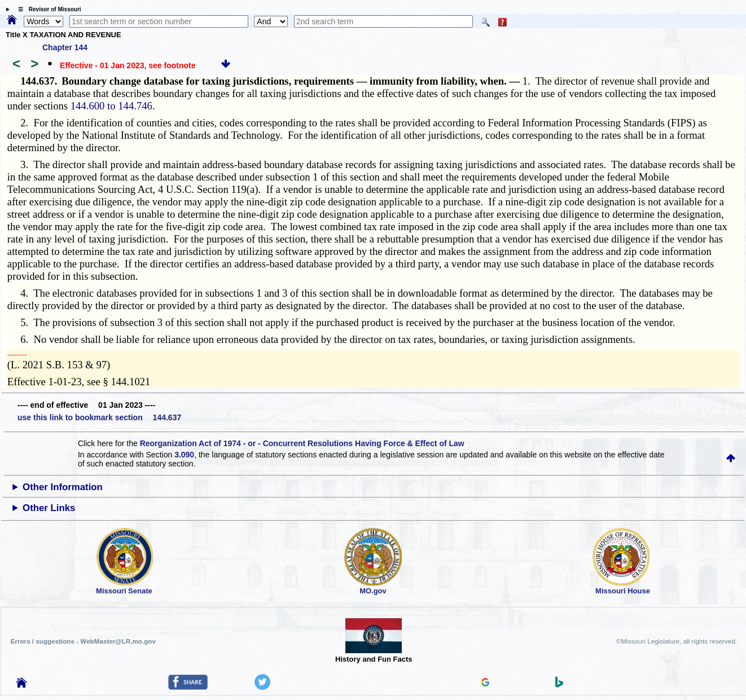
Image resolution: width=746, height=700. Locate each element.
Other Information (63, 487)
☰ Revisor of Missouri (47, 9)
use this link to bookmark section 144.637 (99, 417)
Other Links (49, 508)
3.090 (184, 455)
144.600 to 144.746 (111, 106)
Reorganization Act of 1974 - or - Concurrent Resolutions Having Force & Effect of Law (302, 443)
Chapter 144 (65, 47)
